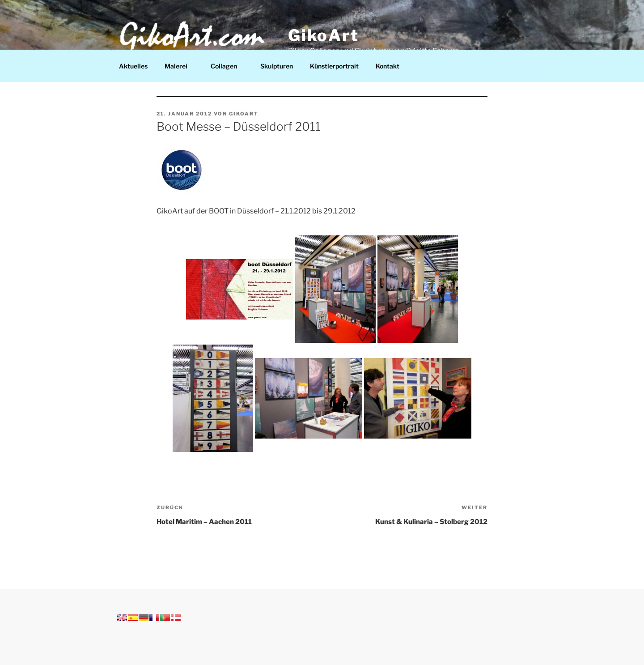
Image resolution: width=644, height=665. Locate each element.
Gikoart (244, 114)
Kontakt (388, 66)
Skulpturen (277, 66)
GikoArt (324, 35)
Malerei (180, 66)
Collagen (228, 66)
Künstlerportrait (334, 66)
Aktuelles (133, 66)
